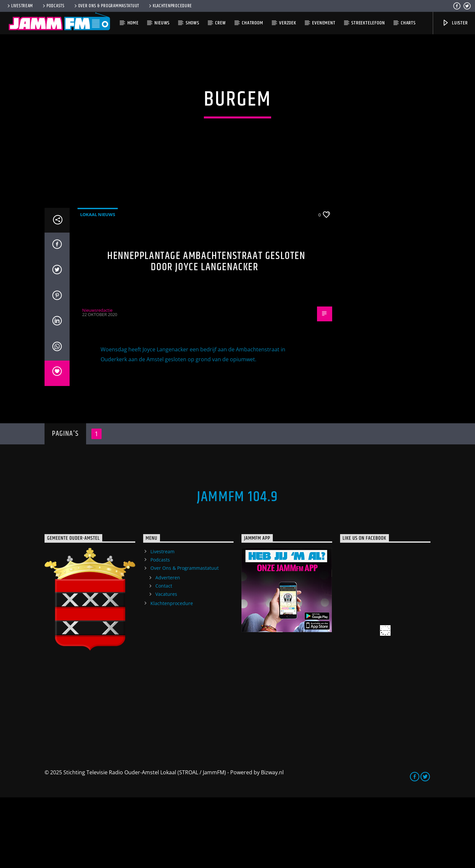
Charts (408, 23)
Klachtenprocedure (170, 6)
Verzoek (288, 23)
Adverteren (168, 648)
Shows (192, 23)
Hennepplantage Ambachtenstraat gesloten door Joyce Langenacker (206, 332)
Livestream (20, 6)
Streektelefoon (368, 23)
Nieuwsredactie (97, 381)
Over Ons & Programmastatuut (106, 6)
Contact (164, 656)
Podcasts (53, 6)
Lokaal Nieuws (98, 285)
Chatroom (252, 23)
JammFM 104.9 (237, 567)
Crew (220, 23)
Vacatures (166, 665)
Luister (455, 23)
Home (133, 23)
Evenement (324, 23)
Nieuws (162, 23)
